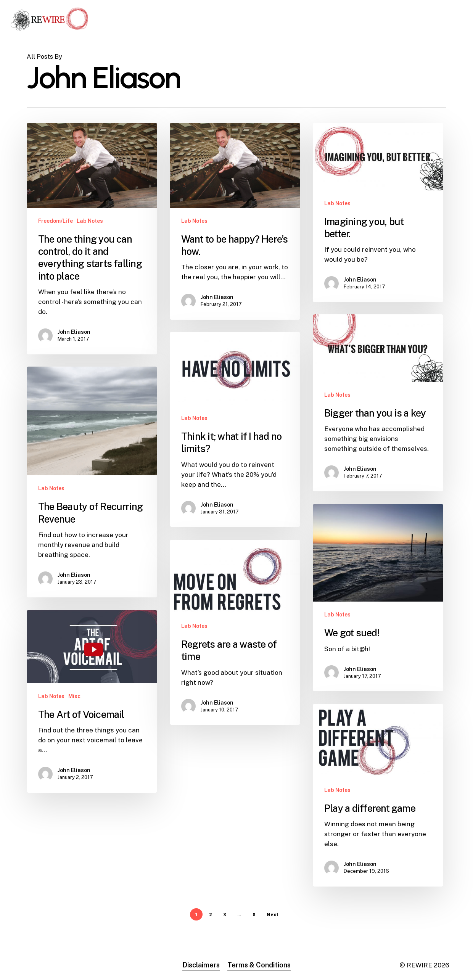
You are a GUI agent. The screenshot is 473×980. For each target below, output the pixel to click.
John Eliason (74, 332)
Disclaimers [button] (201, 965)
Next (273, 915)
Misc (74, 717)
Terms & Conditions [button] (259, 965)
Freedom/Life (56, 221)
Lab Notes (90, 221)
